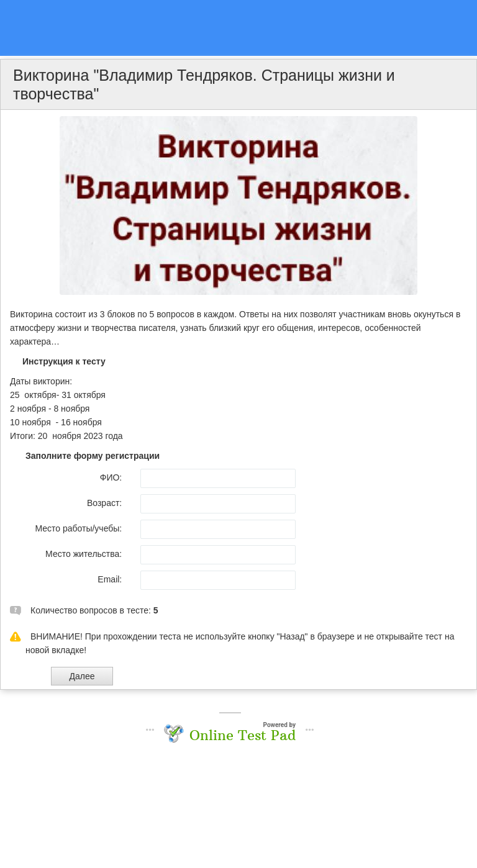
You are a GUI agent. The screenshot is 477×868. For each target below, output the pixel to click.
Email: (110, 579)
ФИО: (111, 477)
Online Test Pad (243, 735)
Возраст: (104, 503)
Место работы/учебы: (78, 528)
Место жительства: (84, 554)
